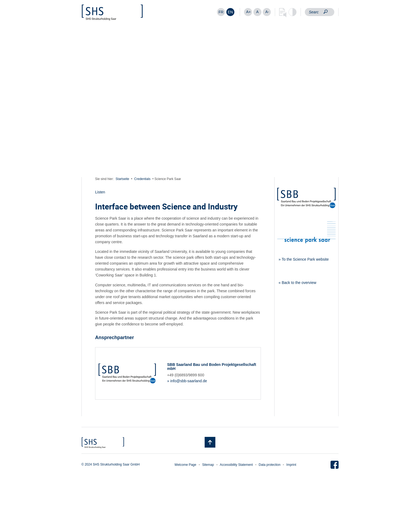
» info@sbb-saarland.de (187, 381)
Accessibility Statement (236, 465)
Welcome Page (185, 465)
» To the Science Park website (304, 259)
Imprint (291, 465)
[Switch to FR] (221, 12)
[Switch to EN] (230, 12)
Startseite (123, 179)
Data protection (270, 465)
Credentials (142, 179)
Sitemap (208, 465)
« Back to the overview (297, 283)
